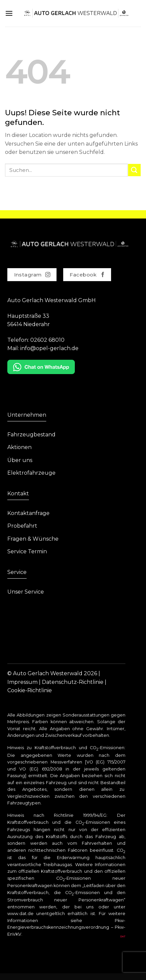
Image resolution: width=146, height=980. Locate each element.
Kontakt (18, 493)
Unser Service (26, 592)
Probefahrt (22, 526)
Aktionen (19, 447)
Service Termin (27, 551)
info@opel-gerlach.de (49, 348)
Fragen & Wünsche (33, 539)
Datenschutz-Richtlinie (73, 682)
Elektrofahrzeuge (31, 473)
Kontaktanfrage (28, 513)
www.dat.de (20, 914)
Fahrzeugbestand (31, 435)
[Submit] (134, 170)
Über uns (20, 460)
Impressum (22, 682)
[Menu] (9, 13)
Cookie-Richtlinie (30, 690)
